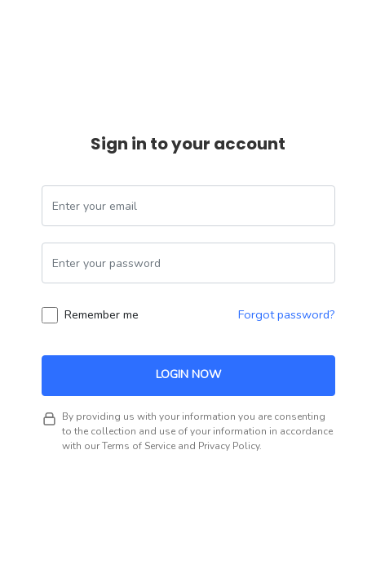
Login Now (188, 374)
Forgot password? (287, 314)
